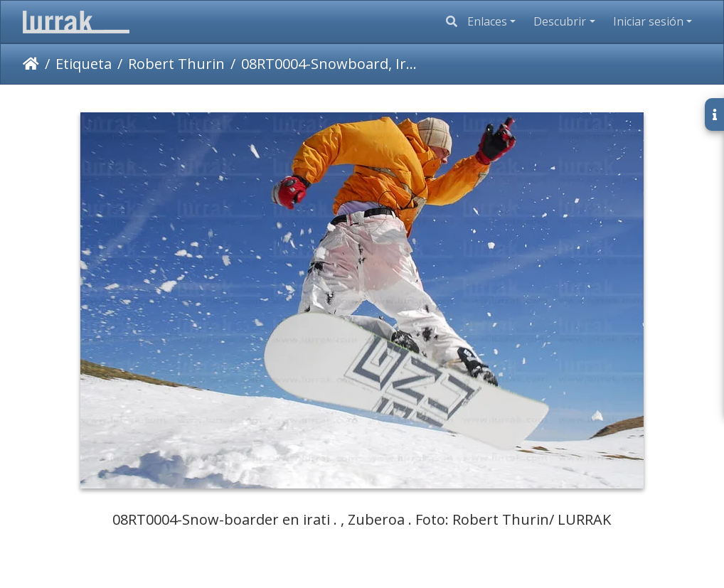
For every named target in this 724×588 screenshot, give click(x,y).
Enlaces (487, 21)
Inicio (31, 64)
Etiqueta (84, 64)
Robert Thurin (176, 64)
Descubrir (560, 21)
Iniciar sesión (648, 21)
